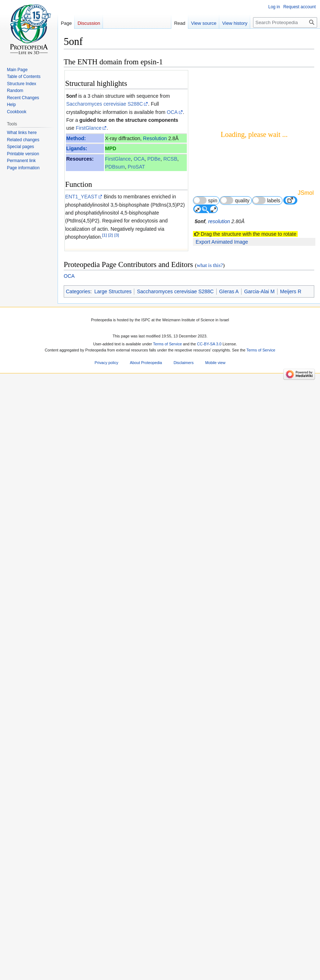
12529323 (150, 742)
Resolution (155, 138)
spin (205, 200)
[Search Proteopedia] (285, 22)
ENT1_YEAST (81, 197)
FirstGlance (89, 128)
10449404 (151, 653)
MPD (111, 148)
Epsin (79, 593)
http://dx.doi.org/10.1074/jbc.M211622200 (136, 751)
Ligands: (77, 148)
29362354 (107, 808)
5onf (72, 96)
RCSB (170, 159)
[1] (105, 235)
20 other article (168, 563)
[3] (116, 235)
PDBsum (115, 167)
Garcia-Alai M (259, 942)
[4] (104, 484)
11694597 (154, 702)
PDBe (154, 159)
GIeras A (229, 942)
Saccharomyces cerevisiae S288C (105, 104)
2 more (178, 556)
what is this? (210, 915)
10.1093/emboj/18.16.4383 (119, 661)
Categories (78, 942)
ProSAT (136, 167)
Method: (76, 138)
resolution (219, 221)
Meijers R (291, 942)
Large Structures (113, 942)
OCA (172, 112)
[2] (111, 235)
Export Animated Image (222, 242)
